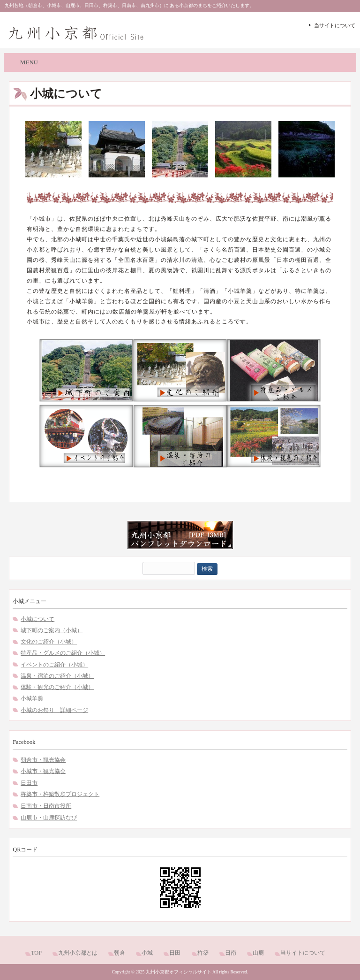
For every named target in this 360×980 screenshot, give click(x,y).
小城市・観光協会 (43, 771)
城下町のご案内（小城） (52, 630)
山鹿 (258, 953)
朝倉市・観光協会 (43, 760)
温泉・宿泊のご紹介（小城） (57, 676)
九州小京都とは (78, 953)
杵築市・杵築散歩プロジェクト (60, 794)
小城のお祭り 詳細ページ (54, 710)
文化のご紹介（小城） (49, 642)
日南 (231, 953)
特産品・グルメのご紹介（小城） (63, 653)
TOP (36, 953)
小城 (147, 953)
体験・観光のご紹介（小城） (57, 687)
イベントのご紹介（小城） (54, 665)
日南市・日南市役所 (46, 806)
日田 (175, 953)
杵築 (203, 953)
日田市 (29, 783)
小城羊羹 (32, 698)
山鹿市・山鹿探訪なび (49, 818)
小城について (37, 619)
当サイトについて (335, 25)
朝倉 (120, 953)
